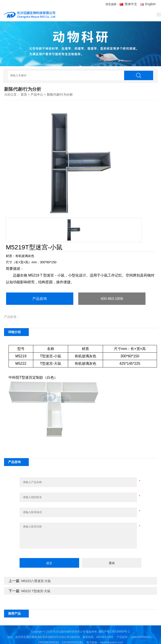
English (148, 4)
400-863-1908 (112, 299)
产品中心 (37, 95)
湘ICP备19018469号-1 (114, 631)
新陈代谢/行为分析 (60, 95)
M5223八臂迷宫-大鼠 (36, 581)
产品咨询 (40, 299)
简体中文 (129, 4)
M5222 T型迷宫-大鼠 (36, 591)
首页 (24, 95)
